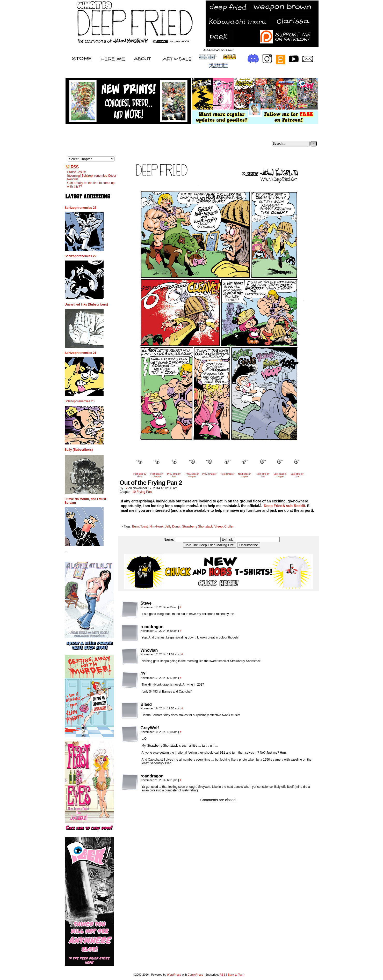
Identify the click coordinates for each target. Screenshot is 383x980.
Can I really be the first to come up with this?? (91, 185)
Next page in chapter (245, 475)
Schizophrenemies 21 (81, 353)
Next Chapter (227, 474)
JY (126, 488)
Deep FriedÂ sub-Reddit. (285, 506)
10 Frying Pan (142, 492)
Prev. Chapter (209, 474)
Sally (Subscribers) (79, 450)
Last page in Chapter (280, 475)
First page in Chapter (157, 475)
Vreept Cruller (224, 526)
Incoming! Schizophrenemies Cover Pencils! (92, 177)
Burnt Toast (140, 526)
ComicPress (195, 975)
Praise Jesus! (77, 172)
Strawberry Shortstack (197, 526)
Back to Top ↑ (236, 975)
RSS (75, 167)
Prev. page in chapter (192, 475)
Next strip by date (263, 475)
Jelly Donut (173, 526)
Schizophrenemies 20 (80, 401)
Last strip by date (297, 475)
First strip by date (140, 475)
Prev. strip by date (174, 475)
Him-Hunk (156, 526)
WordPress (174, 975)
